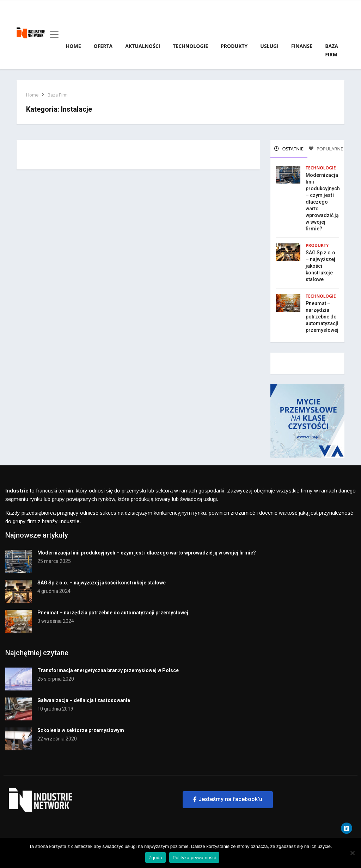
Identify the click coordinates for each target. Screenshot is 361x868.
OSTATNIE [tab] (289, 149)
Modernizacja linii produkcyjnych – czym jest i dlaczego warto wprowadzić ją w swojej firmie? (323, 201)
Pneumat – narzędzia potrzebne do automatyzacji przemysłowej (322, 316)
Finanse (302, 46)
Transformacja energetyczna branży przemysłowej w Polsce (108, 668)
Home (74, 46)
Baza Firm (59, 95)
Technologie (190, 46)
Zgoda (155, 858)
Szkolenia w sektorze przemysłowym (81, 728)
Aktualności (143, 46)
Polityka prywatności (194, 858)
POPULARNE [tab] (326, 149)
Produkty (234, 46)
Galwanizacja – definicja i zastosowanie (84, 698)
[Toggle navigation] (52, 35)
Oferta (103, 46)
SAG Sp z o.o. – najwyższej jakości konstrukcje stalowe (321, 265)
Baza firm (332, 50)
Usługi (269, 46)
